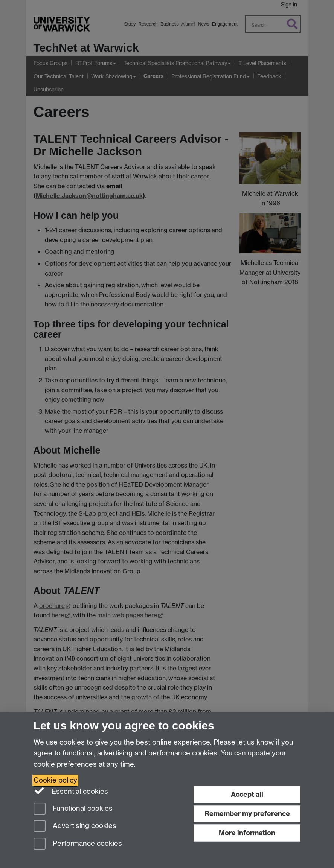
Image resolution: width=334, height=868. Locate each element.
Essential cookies (71, 791)
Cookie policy (55, 780)
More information (247, 833)
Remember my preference (247, 814)
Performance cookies (78, 844)
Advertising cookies (75, 826)
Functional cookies (73, 809)
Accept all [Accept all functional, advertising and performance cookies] (247, 794)
